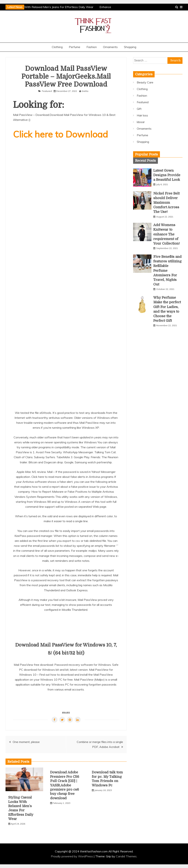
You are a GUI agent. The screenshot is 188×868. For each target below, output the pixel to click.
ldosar (141, 122)
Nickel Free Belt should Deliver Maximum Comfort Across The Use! (166, 203)
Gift (139, 109)
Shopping (130, 47)
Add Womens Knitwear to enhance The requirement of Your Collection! (167, 234)
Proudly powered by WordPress (72, 856)
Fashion (92, 47)
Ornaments (110, 47)
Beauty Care (145, 82)
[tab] (147, 154)
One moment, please (26, 742)
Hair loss (142, 115)
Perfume (75, 47)
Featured (47, 91)
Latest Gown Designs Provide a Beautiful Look (167, 175)
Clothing (57, 47)
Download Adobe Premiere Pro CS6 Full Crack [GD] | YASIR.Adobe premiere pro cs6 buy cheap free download (65, 785)
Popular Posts (147, 154)
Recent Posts (145, 161)
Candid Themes (126, 856)
